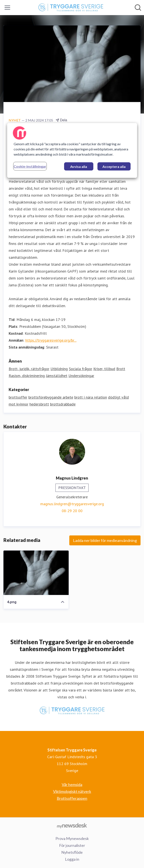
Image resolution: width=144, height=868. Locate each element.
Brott (121, 369)
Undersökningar (81, 376)
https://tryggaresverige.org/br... (51, 340)
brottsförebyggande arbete (51, 397)
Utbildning (59, 369)
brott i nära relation (91, 397)
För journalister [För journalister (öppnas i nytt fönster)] (72, 845)
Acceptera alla (114, 166)
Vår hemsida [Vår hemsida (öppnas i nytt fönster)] (72, 784)
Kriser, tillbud (104, 369)
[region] (72, 150)
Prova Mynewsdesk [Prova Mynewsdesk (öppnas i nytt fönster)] (72, 838)
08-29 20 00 (72, 511)
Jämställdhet (57, 376)
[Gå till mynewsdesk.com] (72, 825)
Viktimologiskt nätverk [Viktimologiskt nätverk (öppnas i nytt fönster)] (72, 791)
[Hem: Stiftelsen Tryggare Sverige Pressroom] (71, 8)
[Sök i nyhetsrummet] (138, 8)
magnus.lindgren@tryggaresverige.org (72, 504)
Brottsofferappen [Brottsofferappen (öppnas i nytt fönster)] (72, 798)
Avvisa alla (79, 166)
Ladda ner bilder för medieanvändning (105, 540)
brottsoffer (18, 397)
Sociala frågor (81, 369)
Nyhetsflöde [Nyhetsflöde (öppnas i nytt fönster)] (72, 852)
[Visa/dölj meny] (7, 8)
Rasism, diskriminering (27, 376)
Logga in (72, 859)
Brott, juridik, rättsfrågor (29, 369)
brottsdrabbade (63, 404)
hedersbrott (39, 404)
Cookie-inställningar (30, 166)
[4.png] (36, 573)
